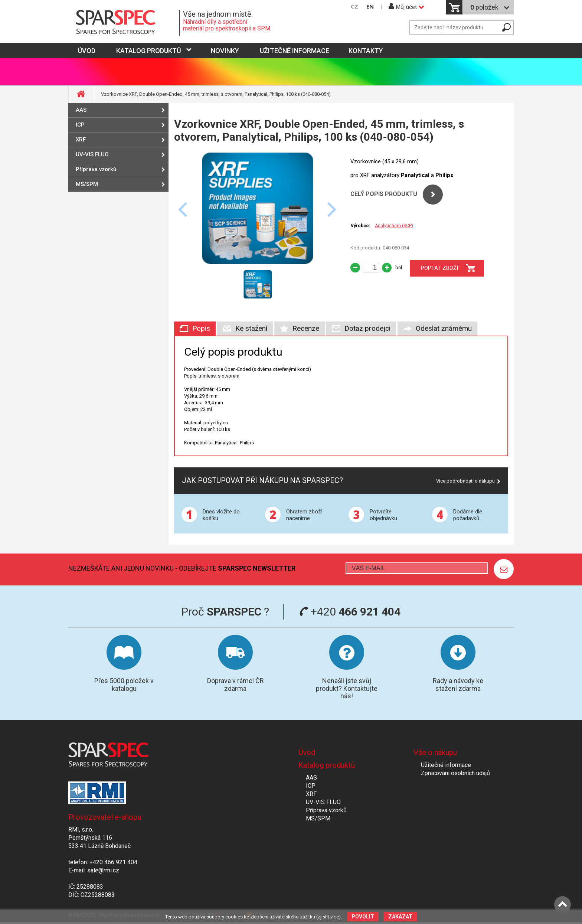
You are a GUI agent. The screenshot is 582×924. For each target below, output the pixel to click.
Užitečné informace (295, 51)
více (335, 917)
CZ (354, 6)
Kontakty (366, 51)
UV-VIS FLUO (92, 154)
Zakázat (400, 917)
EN (370, 6)
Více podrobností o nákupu (465, 481)
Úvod (307, 752)
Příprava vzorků (96, 169)
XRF (81, 140)
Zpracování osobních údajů (455, 773)
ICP (80, 125)
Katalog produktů (149, 51)
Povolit (363, 917)
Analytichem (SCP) (394, 226)
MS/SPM (87, 184)
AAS (81, 110)
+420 (350, 612)
